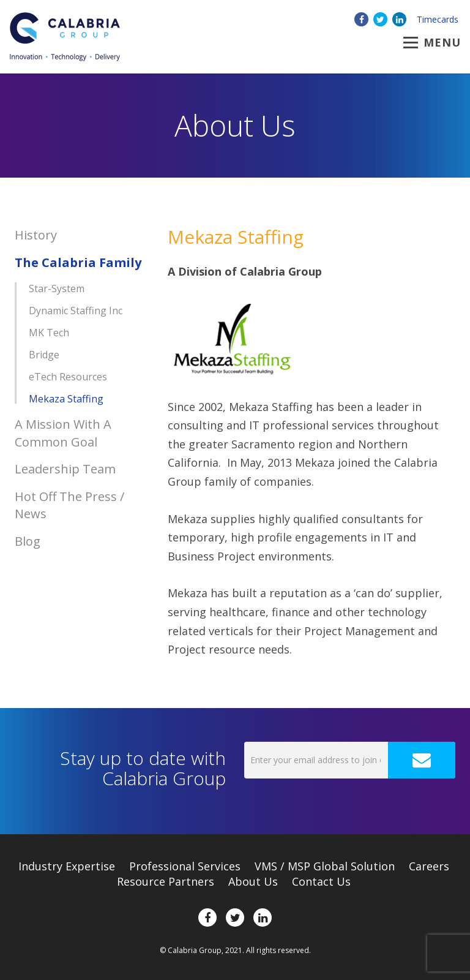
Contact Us (321, 881)
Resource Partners (166, 881)
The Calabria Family (78, 262)
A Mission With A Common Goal (63, 433)
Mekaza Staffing (66, 399)
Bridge (44, 355)
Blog (28, 541)
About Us (253, 881)
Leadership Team (65, 469)
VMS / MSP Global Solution (325, 866)
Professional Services (185, 866)
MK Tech (49, 333)
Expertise (67, 866)
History (36, 235)
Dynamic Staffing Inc (76, 311)
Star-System (57, 288)
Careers (429, 866)
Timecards (438, 19)
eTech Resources (68, 377)
